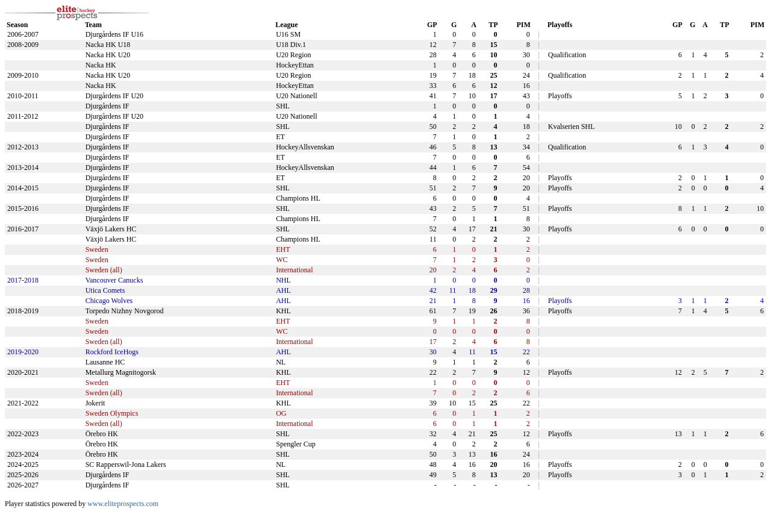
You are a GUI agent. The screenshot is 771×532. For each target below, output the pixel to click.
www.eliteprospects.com (123, 504)
